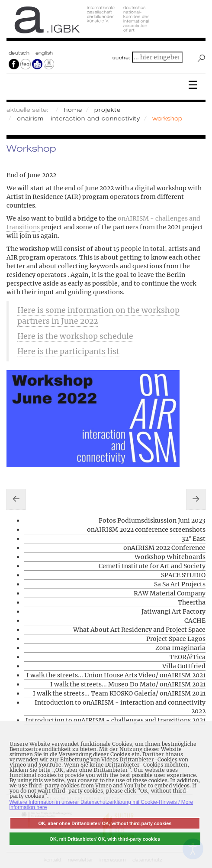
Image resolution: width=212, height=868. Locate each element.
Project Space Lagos (176, 639)
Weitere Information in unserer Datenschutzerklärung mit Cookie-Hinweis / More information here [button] (101, 805)
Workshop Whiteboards (170, 557)
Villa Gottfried (184, 666)
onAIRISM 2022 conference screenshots (146, 530)
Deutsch (20, 53)
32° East (194, 539)
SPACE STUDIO (183, 575)
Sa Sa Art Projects (180, 584)
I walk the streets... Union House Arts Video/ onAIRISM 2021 (116, 675)
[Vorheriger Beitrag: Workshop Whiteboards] (16, 499)
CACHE (195, 621)
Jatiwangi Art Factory (173, 611)
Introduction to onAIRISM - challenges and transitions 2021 (116, 720)
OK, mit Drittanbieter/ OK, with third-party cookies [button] (105, 839)
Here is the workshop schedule (75, 336)
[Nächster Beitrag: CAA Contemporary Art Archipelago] (196, 499)
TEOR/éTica (188, 657)
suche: (122, 58)
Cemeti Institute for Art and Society (152, 566)
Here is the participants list (68, 351)
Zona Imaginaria (180, 648)
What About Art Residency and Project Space (139, 630)
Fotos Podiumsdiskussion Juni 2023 (152, 520)
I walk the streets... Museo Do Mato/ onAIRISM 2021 (128, 684)
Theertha (192, 602)
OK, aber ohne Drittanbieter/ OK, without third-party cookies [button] (105, 823)
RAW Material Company (170, 593)
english (44, 53)
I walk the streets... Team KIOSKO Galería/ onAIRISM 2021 (119, 693)
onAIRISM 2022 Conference (164, 548)
